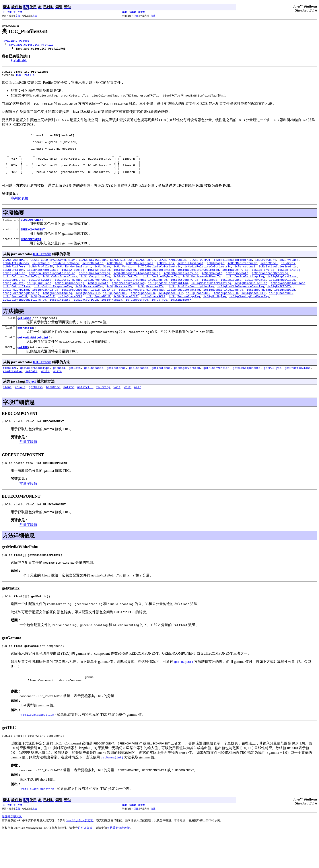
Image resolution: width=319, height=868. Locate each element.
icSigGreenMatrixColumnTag (145, 298)
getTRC (23, 372)
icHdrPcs (288, 278)
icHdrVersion (124, 282)
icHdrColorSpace (66, 278)
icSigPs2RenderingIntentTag (141, 310)
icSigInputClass (282, 298)
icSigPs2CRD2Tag (45, 310)
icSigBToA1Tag (289, 286)
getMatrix (25, 352)
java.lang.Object (16, 41)
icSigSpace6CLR (198, 314)
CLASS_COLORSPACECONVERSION (53, 274)
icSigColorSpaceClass (60, 294)
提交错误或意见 (12, 851)
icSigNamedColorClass (288, 302)
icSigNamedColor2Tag (251, 302)
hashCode (53, 414)
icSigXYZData (60, 322)
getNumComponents (247, 394)
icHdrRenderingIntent (74, 282)
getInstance (94, 394)
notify (69, 414)
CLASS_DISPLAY (121, 274)
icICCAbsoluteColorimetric (159, 282)
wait (117, 414)
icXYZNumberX (181, 322)
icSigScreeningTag (57, 314)
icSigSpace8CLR (254, 314)
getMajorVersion (187, 394)
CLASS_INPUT (146, 274)
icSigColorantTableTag (21, 294)
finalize (10, 394)
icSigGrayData (40, 298)
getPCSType (272, 394)
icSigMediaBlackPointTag (168, 302)
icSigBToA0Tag (263, 286)
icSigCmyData (212, 290)
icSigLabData (13, 302)
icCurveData (289, 274)
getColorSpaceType (35, 394)
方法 (35, 16)
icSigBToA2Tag (14, 290)
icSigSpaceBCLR (43, 318)
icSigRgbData (285, 310)
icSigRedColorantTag (183, 310)
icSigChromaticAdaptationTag (137, 290)
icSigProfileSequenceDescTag (240, 306)
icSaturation (13, 286)
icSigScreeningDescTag (21, 314)
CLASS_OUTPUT (200, 274)
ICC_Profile (25, 77)
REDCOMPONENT (31, 253)
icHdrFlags (165, 278)
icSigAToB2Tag (125, 286)
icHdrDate (114, 278)
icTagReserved (137, 322)
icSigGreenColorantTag (102, 298)
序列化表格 (19, 210)
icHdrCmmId (41, 278)
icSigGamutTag (14, 298)
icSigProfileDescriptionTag (191, 306)
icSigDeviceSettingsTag (245, 294)
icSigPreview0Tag (89, 306)
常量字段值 (28, 470)
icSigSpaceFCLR (153, 318)
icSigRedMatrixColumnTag (223, 310)
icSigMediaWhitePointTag (211, 302)
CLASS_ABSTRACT (15, 274)
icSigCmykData (237, 290)
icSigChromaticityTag (181, 290)
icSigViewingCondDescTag (249, 318)
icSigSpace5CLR (170, 314)
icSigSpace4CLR (143, 314)
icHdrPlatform (14, 282)
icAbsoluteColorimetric (233, 274)
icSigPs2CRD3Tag (75, 310)
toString (103, 414)
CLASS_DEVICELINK (93, 274)
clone (7, 414)
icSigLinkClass (39, 302)
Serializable (19, 61)
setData (31, 398)
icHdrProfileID (41, 282)
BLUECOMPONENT (32, 232)
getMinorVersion (216, 394)
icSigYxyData (112, 322)
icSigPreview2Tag (151, 306)
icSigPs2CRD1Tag (16, 310)
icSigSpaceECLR (125, 318)
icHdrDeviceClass (139, 278)
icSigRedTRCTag (259, 310)
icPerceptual (245, 282)
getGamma (24, 341)
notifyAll (85, 414)
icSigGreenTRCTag (184, 298)
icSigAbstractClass (43, 286)
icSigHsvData (255, 298)
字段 (18, 16)
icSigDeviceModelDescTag (202, 294)
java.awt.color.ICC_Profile (31, 45)
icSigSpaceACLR (15, 318)
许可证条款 (85, 862)
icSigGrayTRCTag (68, 298)
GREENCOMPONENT (33, 243)
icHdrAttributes (16, 278)
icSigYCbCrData (86, 322)
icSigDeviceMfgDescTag (161, 294)
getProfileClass (298, 394)
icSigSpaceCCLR (70, 318)
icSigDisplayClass (282, 294)
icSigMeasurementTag (128, 302)
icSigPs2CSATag (103, 310)
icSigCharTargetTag (94, 290)
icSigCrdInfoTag (126, 294)
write (45, 398)
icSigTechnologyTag (184, 318)
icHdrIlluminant (190, 278)
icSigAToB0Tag (73, 286)
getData (59, 394)
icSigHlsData (231, 298)
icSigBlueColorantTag (157, 286)
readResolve (12, 398)
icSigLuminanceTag (69, 302)
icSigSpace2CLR (88, 314)
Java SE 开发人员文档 (80, 855)
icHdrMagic (216, 278)
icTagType (159, 322)
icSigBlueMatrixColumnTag (198, 286)
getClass (36, 414)
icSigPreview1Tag (120, 306)
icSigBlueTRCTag (235, 286)
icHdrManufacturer (242, 278)
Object (31, 408)
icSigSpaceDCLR (98, 318)
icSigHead (209, 298)
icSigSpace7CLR (226, 314)
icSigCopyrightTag (95, 294)
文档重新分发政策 (118, 862)
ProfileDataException (37, 748)
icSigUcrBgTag (215, 318)
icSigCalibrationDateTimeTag (52, 290)
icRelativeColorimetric (278, 282)
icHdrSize (102, 282)
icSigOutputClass (17, 306)
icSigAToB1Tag (99, 286)
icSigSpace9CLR (281, 314)
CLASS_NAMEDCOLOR (172, 274)
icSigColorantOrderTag (270, 290)
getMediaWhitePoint (33, 362)
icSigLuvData (98, 302)
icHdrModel (269, 278)
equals (20, 414)
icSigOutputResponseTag (53, 306)
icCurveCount (266, 274)
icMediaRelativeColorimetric (208, 282)
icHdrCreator (93, 278)
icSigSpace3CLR (115, 314)
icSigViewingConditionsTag (24, 322)
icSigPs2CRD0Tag (280, 306)
